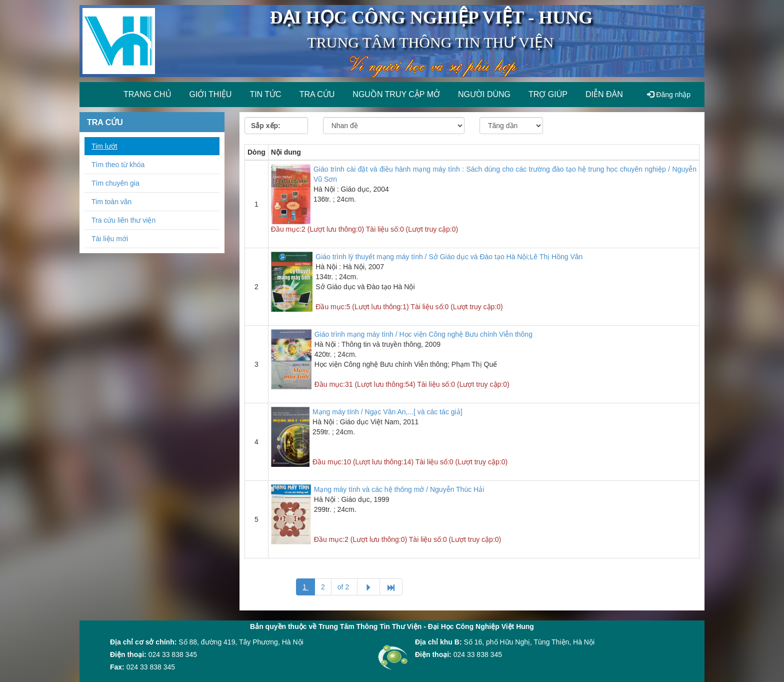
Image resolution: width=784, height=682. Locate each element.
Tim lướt (104, 146)
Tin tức (265, 94)
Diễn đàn (604, 94)
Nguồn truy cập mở (396, 94)
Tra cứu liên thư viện (123, 220)
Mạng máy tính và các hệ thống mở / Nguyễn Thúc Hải (399, 489)
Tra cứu (317, 94)
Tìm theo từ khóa (118, 165)
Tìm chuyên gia (115, 183)
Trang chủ (147, 94)
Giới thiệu (211, 94)
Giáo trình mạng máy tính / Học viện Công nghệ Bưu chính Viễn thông (423, 334)
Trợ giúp (548, 94)
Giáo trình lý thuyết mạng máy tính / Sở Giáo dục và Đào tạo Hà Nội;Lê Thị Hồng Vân (449, 257)
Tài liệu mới (110, 239)
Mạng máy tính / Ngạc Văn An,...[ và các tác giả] (387, 412)
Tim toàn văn (111, 202)
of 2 (344, 587)
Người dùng (484, 94)
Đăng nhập (669, 95)
